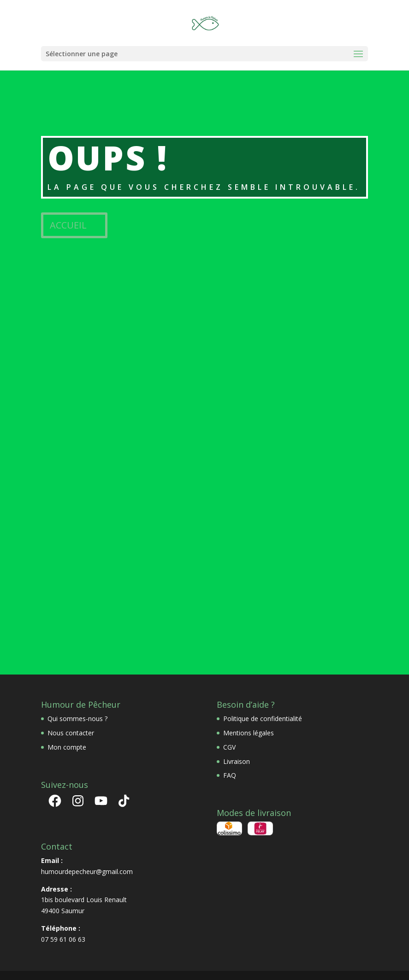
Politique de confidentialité (263, 719)
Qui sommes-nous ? (77, 719)
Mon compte (67, 747)
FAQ (230, 775)
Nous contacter (71, 733)
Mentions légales (249, 733)
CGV (229, 747)
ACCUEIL (68, 225)
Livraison (237, 761)
